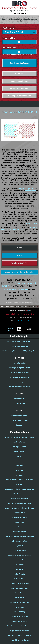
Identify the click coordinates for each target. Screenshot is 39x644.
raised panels (20, 607)
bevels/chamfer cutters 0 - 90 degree (20, 479)
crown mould (19, 522)
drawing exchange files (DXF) (19, 367)
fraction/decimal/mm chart (19, 88)
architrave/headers (19, 441)
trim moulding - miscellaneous (19, 640)
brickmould (20, 484)
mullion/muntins (20, 573)
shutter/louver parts (20, 621)
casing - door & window (20, 498)
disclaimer (20, 425)
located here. (32, 222)
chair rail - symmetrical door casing (19, 503)
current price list (19, 362)
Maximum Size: (9, 47)
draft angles (30, 190)
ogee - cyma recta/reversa (19, 583)
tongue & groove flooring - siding (19, 635)
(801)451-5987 (19, 13)
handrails (19, 569)
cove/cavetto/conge (20, 517)
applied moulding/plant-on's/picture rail (19, 437)
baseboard (19, 470)
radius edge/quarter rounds (20, 602)
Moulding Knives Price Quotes (19, 95)
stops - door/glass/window (19, 630)
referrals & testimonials (19, 420)
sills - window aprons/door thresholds (20, 625)
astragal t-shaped (19, 446)
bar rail (20, 456)
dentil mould (20, 526)
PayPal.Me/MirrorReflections (15, 289)
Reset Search (20, 73)
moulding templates (20, 381)
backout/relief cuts (20, 451)
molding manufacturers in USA (20, 386)
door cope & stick (20, 531)
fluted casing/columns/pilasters (20, 555)
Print (19, 255)
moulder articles (19, 398)
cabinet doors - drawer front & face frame (20, 489)
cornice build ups (19, 512)
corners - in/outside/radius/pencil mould (19, 507)
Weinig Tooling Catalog (19, 346)
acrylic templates (26, 188)
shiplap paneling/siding (20, 616)
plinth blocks (19, 597)
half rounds (20, 564)
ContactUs (9, 329)
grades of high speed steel (19, 377)
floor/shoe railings (19, 550)
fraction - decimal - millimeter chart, (19, 228)
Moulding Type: (9, 28)
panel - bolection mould (20, 588)
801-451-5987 (23, 320)
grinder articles (19, 403)
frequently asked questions (20, 372)
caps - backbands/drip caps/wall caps (19, 493)
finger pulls (19, 545)
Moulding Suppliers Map (19, 81)
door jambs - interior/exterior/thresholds (19, 536)
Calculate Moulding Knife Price (19, 272)
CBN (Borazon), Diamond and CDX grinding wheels (20, 350)
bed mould (20, 474)
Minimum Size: (9, 37)
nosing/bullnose (20, 578)
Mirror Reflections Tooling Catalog (19, 341)
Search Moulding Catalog (20, 63)
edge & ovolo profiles (19, 540)
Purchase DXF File (19, 263)
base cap (20, 460)
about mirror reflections (19, 415)
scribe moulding (20, 611)
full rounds (19, 559)
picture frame (19, 592)
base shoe (20, 465)
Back (19, 247)
